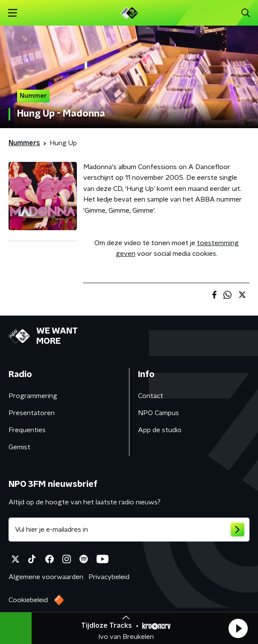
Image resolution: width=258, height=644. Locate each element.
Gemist (19, 447)
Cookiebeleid (28, 600)
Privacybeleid (109, 577)
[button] (238, 628)
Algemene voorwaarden (46, 577)
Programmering (33, 396)
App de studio (160, 430)
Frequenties (27, 430)
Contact (151, 396)
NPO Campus (158, 413)
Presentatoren (32, 413)
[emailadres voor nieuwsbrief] (129, 530)
